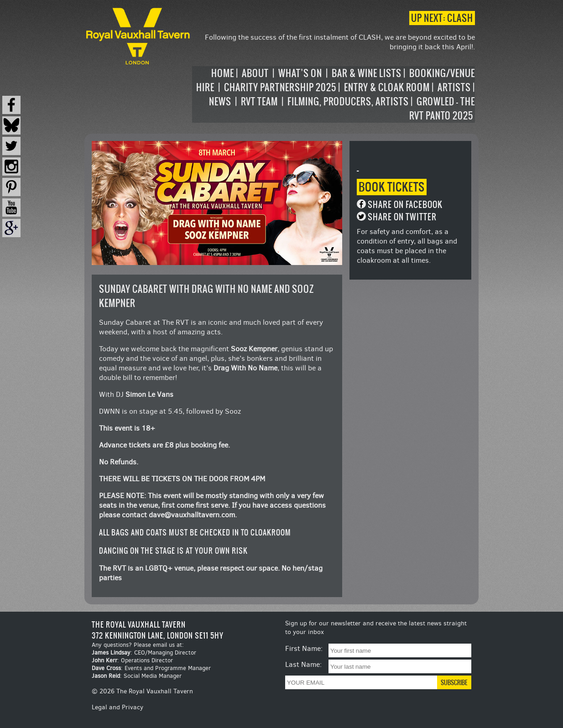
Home (223, 73)
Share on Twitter (402, 217)
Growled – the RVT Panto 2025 (442, 109)
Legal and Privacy (117, 707)
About (255, 73)
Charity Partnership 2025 (280, 87)
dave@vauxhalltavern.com (192, 515)
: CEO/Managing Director (144, 653)
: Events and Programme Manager (151, 668)
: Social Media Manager (137, 676)
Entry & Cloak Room (387, 87)
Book (392, 187)
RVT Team (259, 101)
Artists (454, 87)
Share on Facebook (405, 205)
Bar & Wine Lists (367, 73)
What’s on (300, 73)
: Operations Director (132, 660)
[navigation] (334, 94)
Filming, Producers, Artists (348, 101)
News (220, 101)
